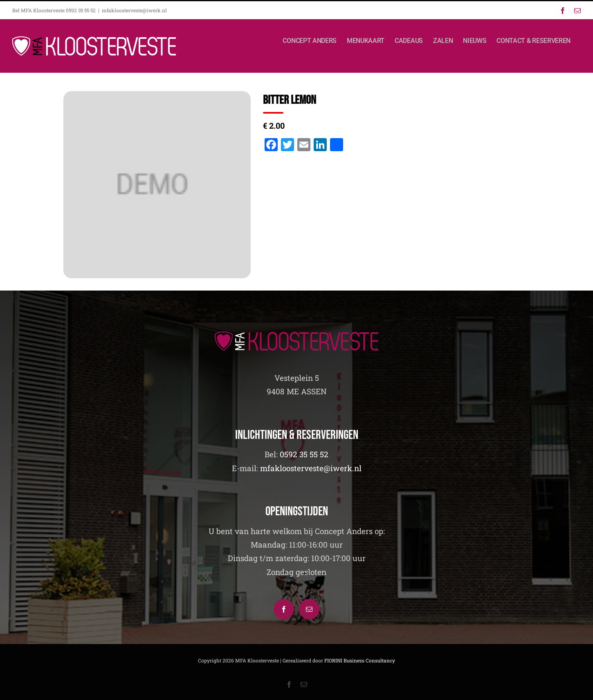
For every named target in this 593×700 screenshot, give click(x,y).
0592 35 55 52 (304, 454)
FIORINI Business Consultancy (360, 660)
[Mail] (309, 609)
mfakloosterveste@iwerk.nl (134, 10)
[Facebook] (284, 609)
